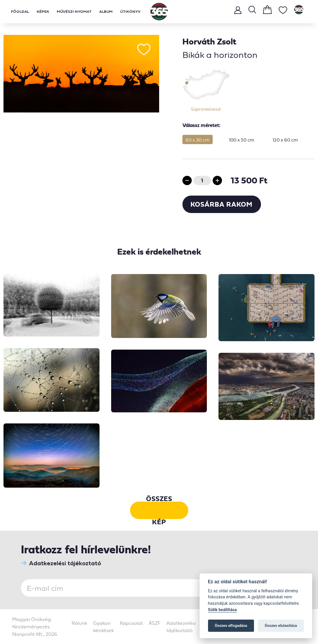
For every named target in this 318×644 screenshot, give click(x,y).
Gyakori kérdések (104, 627)
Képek (43, 11)
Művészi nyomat (74, 11)
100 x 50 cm (242, 140)
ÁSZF (155, 623)
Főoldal (20, 11)
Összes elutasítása (281, 626)
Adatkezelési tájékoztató (61, 563)
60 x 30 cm (198, 140)
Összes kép (159, 510)
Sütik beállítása (222, 610)
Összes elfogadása (231, 626)
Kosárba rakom (222, 204)
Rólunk (79, 623)
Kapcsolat (131, 623)
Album (106, 11)
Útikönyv (130, 11)
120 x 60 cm (285, 140)
